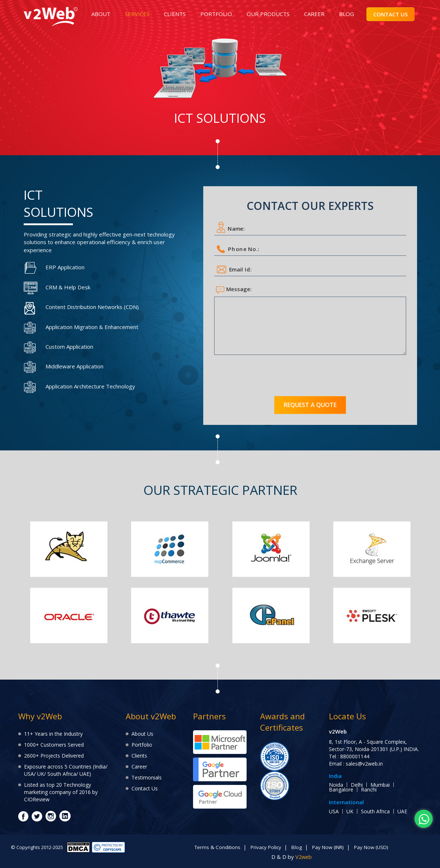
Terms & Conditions (214, 847)
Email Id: (235, 269)
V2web (303, 856)
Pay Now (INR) (329, 847)
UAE (402, 811)
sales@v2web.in (364, 764)
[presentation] (270, 373)
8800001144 (355, 756)
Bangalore (341, 789)
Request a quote (310, 405)
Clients (139, 756)
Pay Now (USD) (375, 847)
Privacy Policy (264, 847)
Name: (231, 227)
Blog (295, 847)
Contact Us (145, 788)
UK (350, 811)
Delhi (357, 785)
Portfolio (142, 745)
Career (139, 767)
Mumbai (380, 785)
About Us (142, 734)
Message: (234, 289)
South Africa (375, 811)
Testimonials (147, 777)
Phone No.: (238, 249)
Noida (336, 785)
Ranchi (369, 789)
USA (334, 811)
